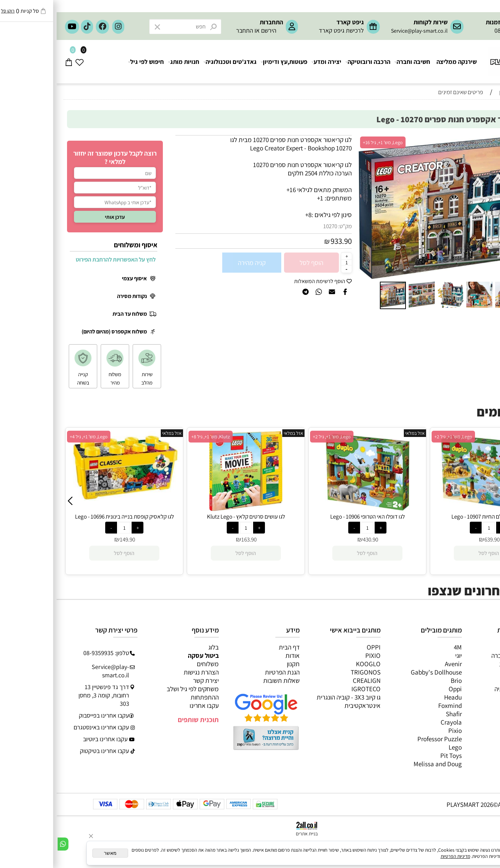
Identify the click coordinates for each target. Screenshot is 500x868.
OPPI (317, 647)
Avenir (397, 664)
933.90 (285, 241)
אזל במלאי (474, 139)
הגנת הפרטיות (226, 672)
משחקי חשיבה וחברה (460, 655)
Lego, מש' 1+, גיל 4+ (154, 437)
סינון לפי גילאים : (275, 215)
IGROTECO (309, 689)
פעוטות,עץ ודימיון (228, 62)
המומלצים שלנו (471, 105)
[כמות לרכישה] (290, 262)
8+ (252, 215)
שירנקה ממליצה (400, 62)
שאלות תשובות (225, 680)
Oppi (399, 689)
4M (401, 647)
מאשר (54, 853)
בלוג (157, 647)
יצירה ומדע (270, 62)
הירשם (212, 30)
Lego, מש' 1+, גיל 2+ (397, 437)
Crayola (395, 722)
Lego (399, 747)
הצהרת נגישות (145, 672)
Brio (400, 680)
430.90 (435, 539)
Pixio (398, 730)
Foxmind (393, 705)
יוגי (402, 655)
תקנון (237, 664)
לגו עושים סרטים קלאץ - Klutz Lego (311, 516)
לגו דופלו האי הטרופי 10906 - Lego (432, 516)
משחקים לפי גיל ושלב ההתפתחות (136, 693)
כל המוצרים (472, 647)
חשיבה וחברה (356, 62)
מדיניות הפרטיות (399, 856)
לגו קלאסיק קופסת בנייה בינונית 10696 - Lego (189, 516)
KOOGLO (312, 664)
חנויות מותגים (469, 697)
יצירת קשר (149, 680)
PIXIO (316, 655)
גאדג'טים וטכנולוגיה (174, 62)
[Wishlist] (23, 62)
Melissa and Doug (381, 764)
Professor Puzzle (383, 739)
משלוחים (151, 664)
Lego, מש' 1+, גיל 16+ (326, 142)
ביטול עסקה (147, 655)
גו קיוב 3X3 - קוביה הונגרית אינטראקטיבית (292, 701)
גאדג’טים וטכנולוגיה (462, 689)
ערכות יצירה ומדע (464, 664)
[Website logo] (460, 59)
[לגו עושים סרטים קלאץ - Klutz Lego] (311, 509)
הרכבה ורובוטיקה (312, 62)
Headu (396, 697)
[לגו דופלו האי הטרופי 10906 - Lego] (432, 509)
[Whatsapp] (6, 844)
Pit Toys (394, 755)
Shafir (397, 714)
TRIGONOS (309, 672)
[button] (308, 207)
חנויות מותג (127, 62)
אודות (236, 655)
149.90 (192, 539)
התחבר (188, 30)
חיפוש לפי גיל (90, 62)
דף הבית (233, 647)
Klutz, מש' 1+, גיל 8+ (276, 437)
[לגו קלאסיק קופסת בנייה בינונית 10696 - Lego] (189, 498)
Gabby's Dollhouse (380, 672)
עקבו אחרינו (148, 705)
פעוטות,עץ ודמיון (466, 680)
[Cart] (12, 62)
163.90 (314, 539)
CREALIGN (310, 680)
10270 (274, 226)
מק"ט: (288, 226)
